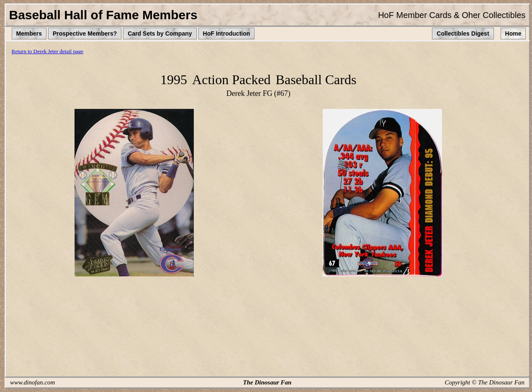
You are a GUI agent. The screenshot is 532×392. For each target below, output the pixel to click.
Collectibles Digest (463, 34)
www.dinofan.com (32, 382)
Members (29, 34)
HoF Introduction (227, 34)
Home (513, 34)
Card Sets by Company (160, 34)
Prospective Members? (85, 34)
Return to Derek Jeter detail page (48, 51)
